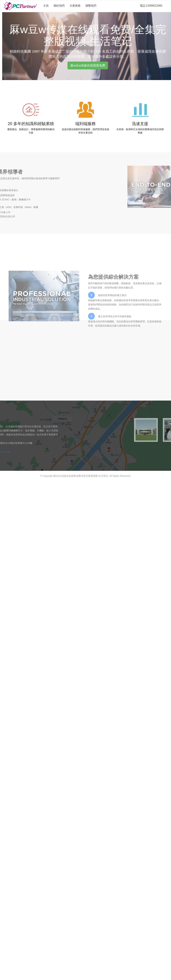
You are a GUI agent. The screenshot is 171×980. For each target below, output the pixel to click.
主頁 (46, 6)
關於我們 (59, 6)
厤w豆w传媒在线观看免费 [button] (92, 65)
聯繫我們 (91, 6)
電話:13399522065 (151, 6)
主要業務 (75, 6)
